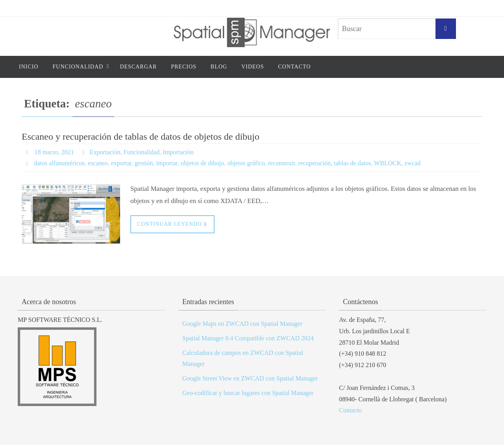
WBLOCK (388, 163)
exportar (121, 163)
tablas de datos (352, 163)
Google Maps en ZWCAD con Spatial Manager (242, 324)
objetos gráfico (246, 163)
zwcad (412, 163)
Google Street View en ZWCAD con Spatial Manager (250, 378)
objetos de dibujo (202, 163)
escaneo (98, 163)
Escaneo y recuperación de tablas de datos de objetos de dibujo (141, 137)
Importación (178, 152)
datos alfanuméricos (59, 163)
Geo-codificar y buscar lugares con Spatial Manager (248, 393)
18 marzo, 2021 (54, 152)
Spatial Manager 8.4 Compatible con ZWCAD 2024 (248, 338)
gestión (144, 163)
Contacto (350, 410)
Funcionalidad (142, 152)
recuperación (314, 163)
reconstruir (282, 163)
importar (167, 163)
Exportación (105, 152)
